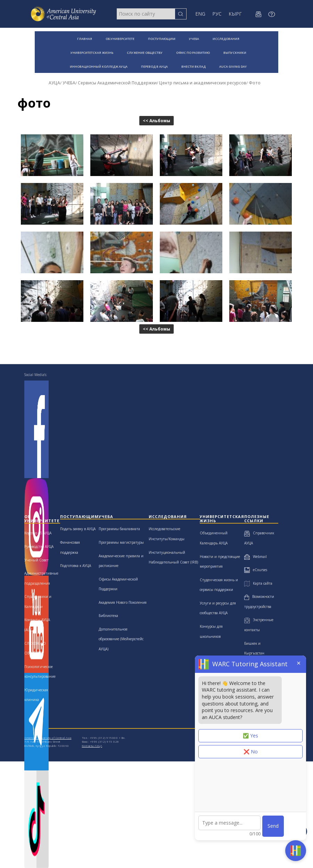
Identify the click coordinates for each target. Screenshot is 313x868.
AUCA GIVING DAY (233, 66)
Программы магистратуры (121, 542)
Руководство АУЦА (39, 546)
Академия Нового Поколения (123, 602)
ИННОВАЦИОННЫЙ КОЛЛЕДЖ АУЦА (99, 66)
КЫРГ (235, 14)
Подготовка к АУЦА (76, 566)
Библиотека (108, 616)
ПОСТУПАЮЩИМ (162, 39)
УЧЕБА (194, 39)
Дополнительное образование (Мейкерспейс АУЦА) (121, 639)
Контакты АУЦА (92, 746)
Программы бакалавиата (119, 529)
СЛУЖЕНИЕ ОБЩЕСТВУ (145, 53)
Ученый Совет (36, 560)
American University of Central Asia (48, 738)
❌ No (251, 752)
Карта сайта (258, 583)
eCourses (256, 570)
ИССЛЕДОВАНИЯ (226, 39)
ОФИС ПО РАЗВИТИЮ (193, 53)
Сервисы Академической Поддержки (117, 83)
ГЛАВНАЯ (85, 39)
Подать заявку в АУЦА (78, 529)
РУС (217, 14)
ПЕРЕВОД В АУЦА (154, 66)
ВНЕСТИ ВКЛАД (193, 66)
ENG (200, 14)
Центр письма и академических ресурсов (203, 83)
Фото (255, 83)
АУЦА (54, 83)
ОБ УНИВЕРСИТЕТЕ (120, 39)
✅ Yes (250, 736)
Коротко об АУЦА (38, 533)
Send (273, 826)
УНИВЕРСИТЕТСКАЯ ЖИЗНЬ (92, 53)
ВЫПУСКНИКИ (235, 53)
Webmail (256, 557)
